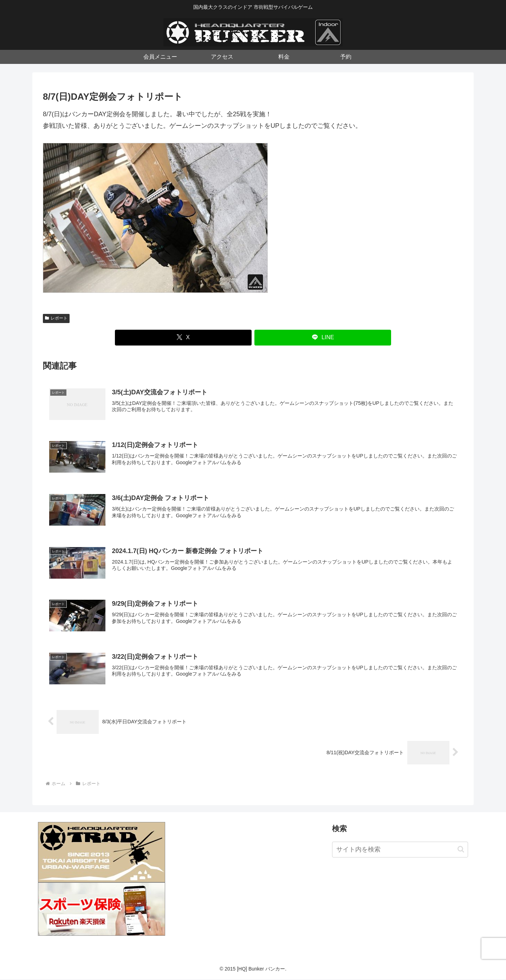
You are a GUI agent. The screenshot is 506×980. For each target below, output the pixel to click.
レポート (56, 318)
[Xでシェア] (183, 338)
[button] (461, 850)
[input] (400, 850)
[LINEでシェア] (323, 338)
